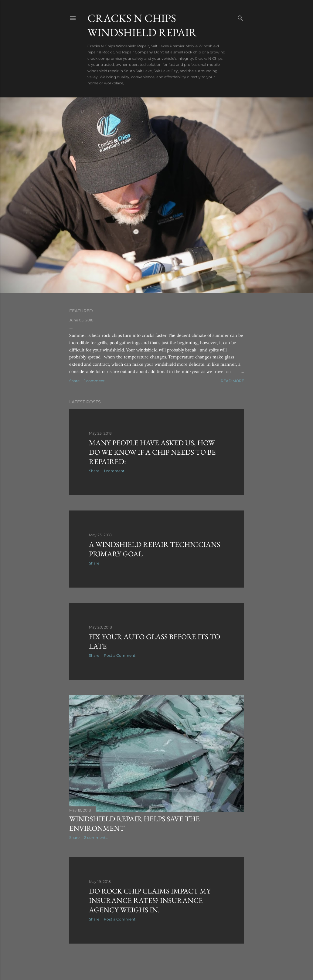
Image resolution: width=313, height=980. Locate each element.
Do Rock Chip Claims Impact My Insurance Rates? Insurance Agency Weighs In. (150, 900)
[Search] (240, 17)
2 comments (96, 838)
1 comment (94, 381)
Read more (232, 381)
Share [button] (74, 381)
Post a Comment (120, 655)
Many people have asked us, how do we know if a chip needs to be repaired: (152, 452)
